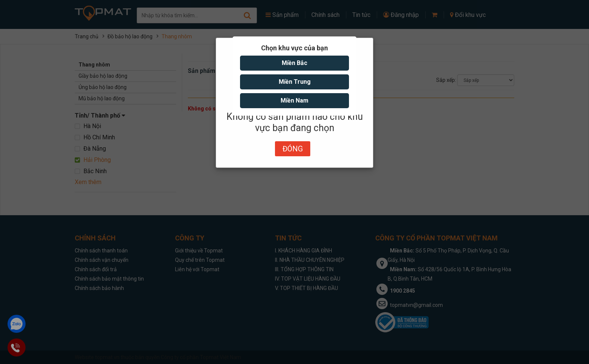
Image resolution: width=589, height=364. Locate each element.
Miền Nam (294, 100)
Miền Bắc (294, 63)
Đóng (293, 149)
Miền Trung (295, 82)
